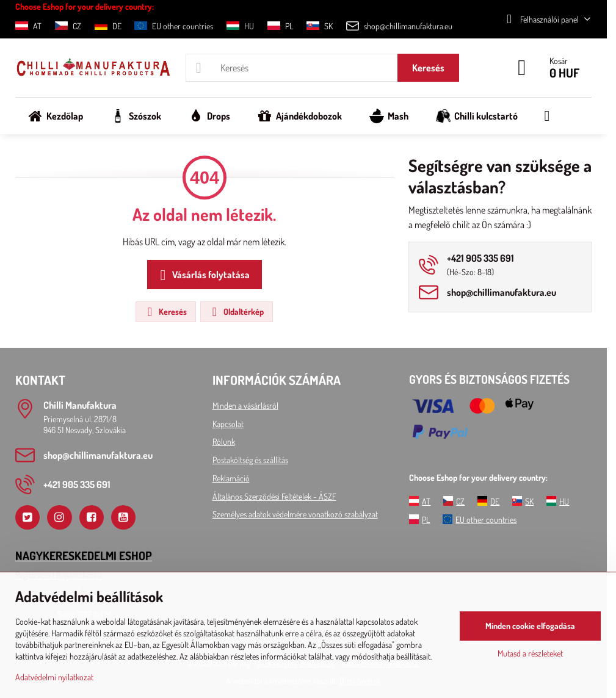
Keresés (428, 68)
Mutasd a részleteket (530, 653)
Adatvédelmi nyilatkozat (54, 677)
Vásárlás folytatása (203, 275)
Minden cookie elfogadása (530, 626)
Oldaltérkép (236, 312)
